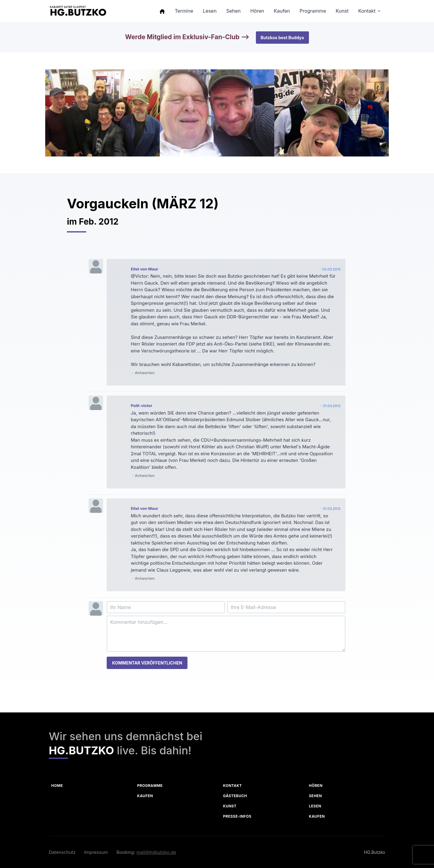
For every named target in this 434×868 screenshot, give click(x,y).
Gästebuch (235, 796)
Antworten (145, 373)
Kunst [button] (342, 11)
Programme (150, 786)
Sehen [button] (234, 11)
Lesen (315, 806)
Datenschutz (62, 852)
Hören (316, 786)
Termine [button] (184, 11)
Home (57, 786)
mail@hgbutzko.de (156, 852)
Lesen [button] (210, 11)
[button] (162, 11)
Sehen (315, 796)
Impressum (96, 852)
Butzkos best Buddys (282, 38)
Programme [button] (313, 11)
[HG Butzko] (78, 11)
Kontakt (233, 786)
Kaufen (145, 796)
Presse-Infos (237, 816)
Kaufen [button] (282, 11)
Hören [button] (257, 11)
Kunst (230, 806)
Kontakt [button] (367, 11)
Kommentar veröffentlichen (147, 663)
